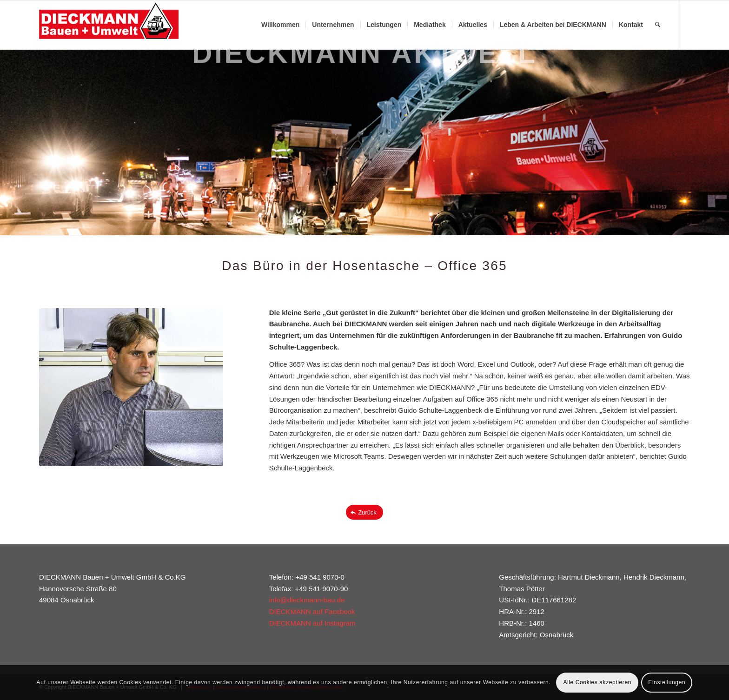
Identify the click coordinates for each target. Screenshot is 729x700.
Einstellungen (667, 682)
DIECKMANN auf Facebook (312, 611)
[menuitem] (280, 25)
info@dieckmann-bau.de (307, 600)
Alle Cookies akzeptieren (597, 682)
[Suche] (658, 25)
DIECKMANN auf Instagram (312, 623)
